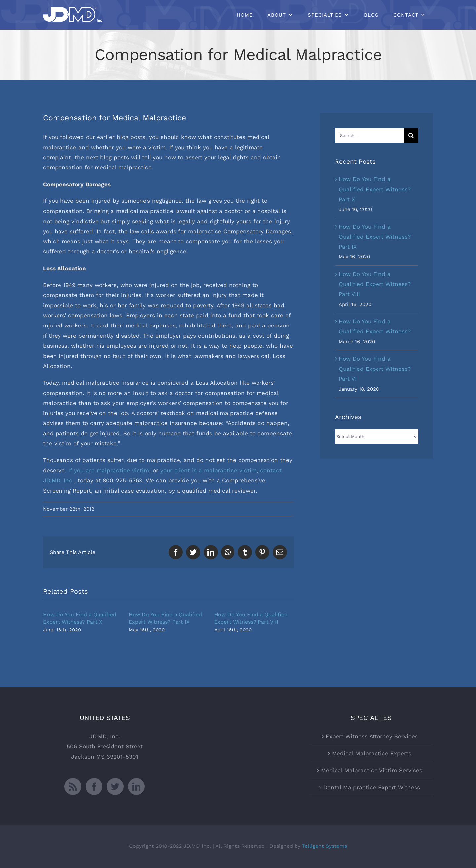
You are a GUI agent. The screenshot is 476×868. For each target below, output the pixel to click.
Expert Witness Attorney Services (372, 736)
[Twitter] (115, 786)
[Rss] (73, 786)
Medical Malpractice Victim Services (372, 770)
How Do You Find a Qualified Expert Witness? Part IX (375, 237)
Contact (406, 15)
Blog (371, 15)
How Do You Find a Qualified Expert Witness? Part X (375, 189)
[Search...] (369, 135)
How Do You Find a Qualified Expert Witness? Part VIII (375, 284)
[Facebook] (94, 786)
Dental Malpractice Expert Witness (372, 787)
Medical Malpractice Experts (372, 753)
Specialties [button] (325, 15)
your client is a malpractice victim (208, 470)
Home (245, 15)
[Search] (411, 135)
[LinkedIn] (136, 786)
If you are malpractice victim (109, 470)
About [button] (277, 15)
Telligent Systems (325, 846)
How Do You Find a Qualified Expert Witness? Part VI (375, 369)
